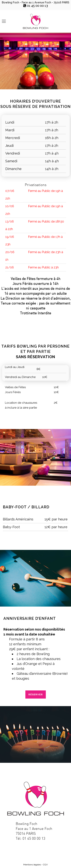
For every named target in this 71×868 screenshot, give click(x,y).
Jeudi (9, 146)
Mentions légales (32, 865)
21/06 (10, 267)
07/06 (10, 191)
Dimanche (13, 169)
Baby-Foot (11, 527)
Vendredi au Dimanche (20, 377)
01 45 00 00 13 (36, 6)
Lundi (10, 122)
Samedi (11, 161)
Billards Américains (18, 519)
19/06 (10, 237)
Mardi (10, 130)
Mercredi (13, 138)
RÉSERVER (36, 694)
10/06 (10, 206)
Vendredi (13, 153)
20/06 (10, 252)
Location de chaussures (21, 403)
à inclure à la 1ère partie (21, 408)
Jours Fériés (13, 392)
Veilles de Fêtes (15, 387)
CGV (45, 865)
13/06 (10, 221)
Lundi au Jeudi (15, 367)
